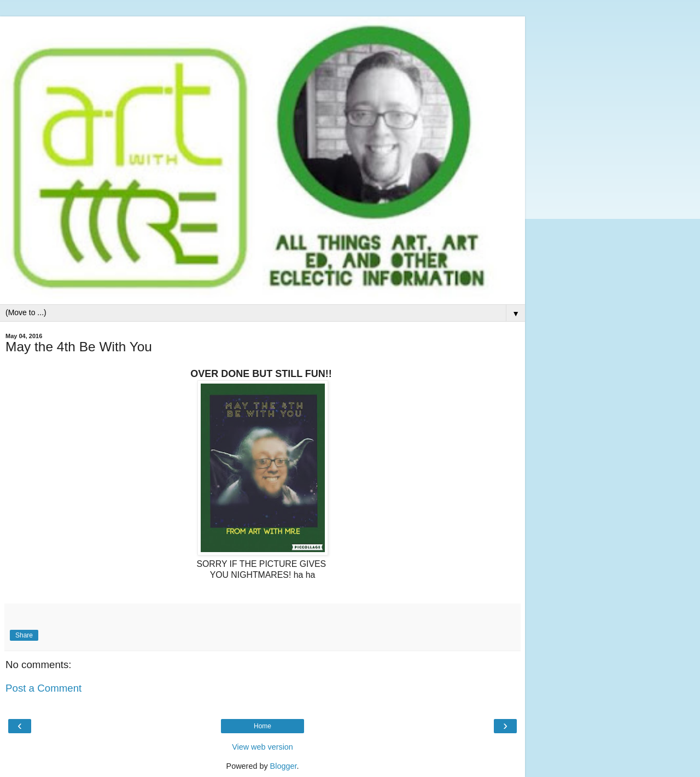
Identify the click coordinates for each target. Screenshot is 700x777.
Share (24, 635)
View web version (262, 747)
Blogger (284, 766)
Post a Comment (43, 688)
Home (262, 726)
